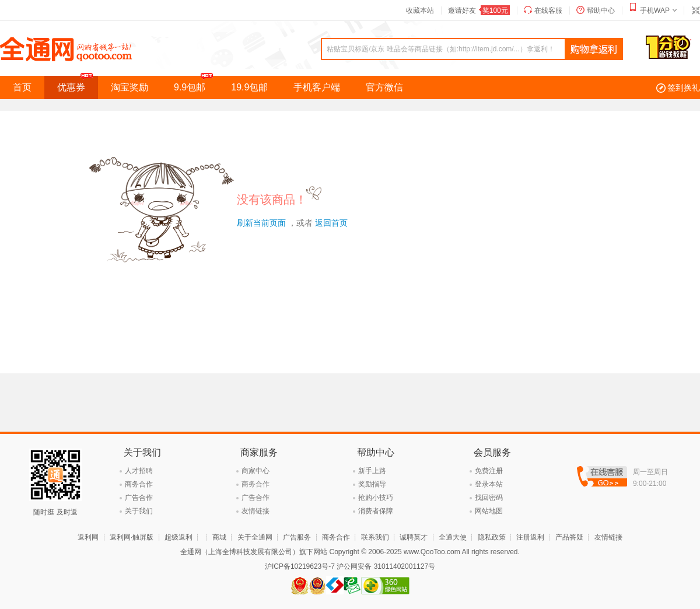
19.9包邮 (249, 87)
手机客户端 (317, 87)
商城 (219, 537)
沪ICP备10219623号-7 (300, 566)
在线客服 (548, 10)
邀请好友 (479, 10)
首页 (22, 87)
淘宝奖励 (129, 87)
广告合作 (139, 498)
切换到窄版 (695, 10)
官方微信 (384, 87)
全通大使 (453, 537)
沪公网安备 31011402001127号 (386, 566)
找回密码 (489, 498)
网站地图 (489, 511)
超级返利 (178, 537)
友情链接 (256, 511)
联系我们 (375, 537)
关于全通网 (255, 537)
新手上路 (372, 471)
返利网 (88, 537)
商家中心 (256, 471)
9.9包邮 (196, 84)
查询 (594, 50)
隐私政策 (492, 537)
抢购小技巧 (376, 498)
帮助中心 (601, 10)
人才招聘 (139, 471)
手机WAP (655, 10)
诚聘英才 (414, 537)
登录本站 (489, 484)
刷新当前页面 (261, 223)
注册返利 (530, 537)
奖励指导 (372, 484)
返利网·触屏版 (132, 537)
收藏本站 (420, 10)
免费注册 (489, 471)
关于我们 (139, 511)
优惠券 (78, 84)
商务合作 (139, 484)
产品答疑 (569, 537)
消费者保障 (376, 511)
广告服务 (297, 537)
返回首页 (331, 223)
